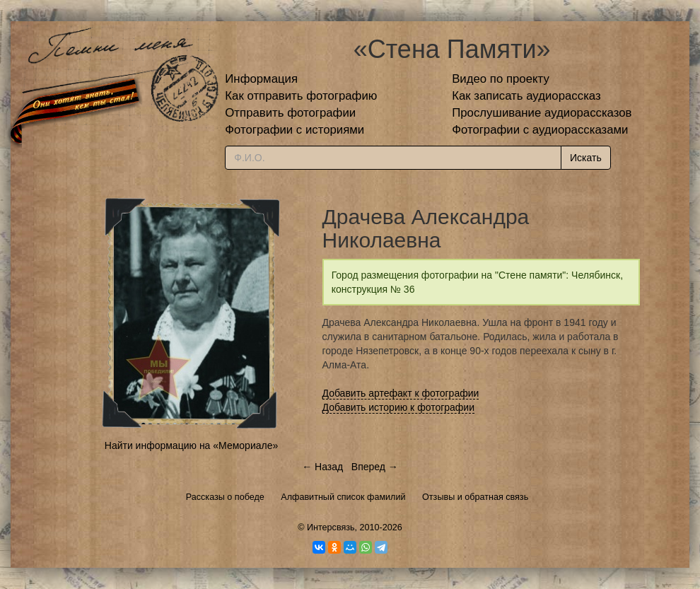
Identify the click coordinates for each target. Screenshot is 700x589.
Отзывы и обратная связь (475, 497)
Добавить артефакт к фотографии (401, 393)
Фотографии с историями (294, 130)
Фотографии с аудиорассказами (540, 130)
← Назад (322, 467)
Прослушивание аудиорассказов (542, 113)
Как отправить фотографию (301, 96)
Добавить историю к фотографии (399, 407)
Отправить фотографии (290, 113)
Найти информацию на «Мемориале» (191, 445)
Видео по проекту (501, 79)
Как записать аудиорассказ (526, 96)
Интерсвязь (331, 527)
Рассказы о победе (225, 497)
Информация (261, 79)
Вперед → (375, 467)
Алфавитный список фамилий (343, 497)
